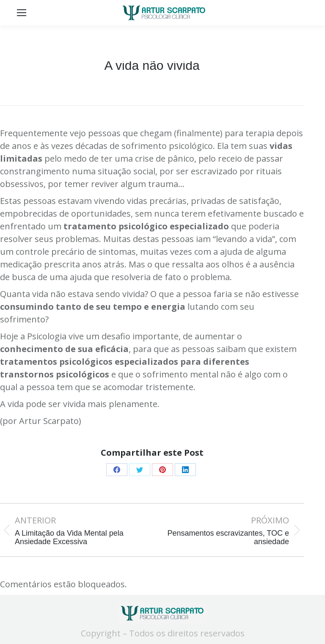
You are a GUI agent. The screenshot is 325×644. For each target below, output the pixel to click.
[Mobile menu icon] (22, 13)
